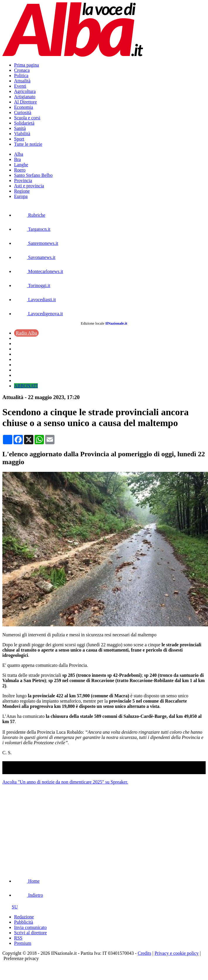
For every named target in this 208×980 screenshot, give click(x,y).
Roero (20, 170)
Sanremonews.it (36, 243)
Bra (17, 159)
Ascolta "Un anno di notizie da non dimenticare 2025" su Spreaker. (65, 782)
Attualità (22, 81)
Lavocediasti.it (35, 300)
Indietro (29, 895)
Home (27, 881)
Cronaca (22, 70)
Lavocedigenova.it (39, 314)
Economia (24, 107)
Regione (22, 191)
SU (10, 907)
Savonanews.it (35, 257)
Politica (21, 76)
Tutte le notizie (28, 144)
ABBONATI (26, 386)
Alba (19, 154)
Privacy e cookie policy (177, 953)
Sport (19, 139)
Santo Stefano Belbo (33, 175)
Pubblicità (24, 922)
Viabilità (22, 134)
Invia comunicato (30, 927)
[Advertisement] (46, 827)
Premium (23, 943)
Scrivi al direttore (30, 933)
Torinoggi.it (32, 285)
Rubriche (30, 215)
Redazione (24, 917)
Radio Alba (26, 333)
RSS (18, 938)
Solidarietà (24, 123)
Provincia (23, 180)
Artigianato (25, 97)
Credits (144, 953)
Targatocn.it (32, 229)
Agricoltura (25, 91)
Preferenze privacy (21, 958)
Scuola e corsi (27, 118)
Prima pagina (27, 65)
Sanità (20, 128)
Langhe (21, 165)
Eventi (20, 86)
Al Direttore (25, 102)
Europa (21, 196)
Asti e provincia (29, 186)
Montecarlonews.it (39, 271)
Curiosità (23, 112)
